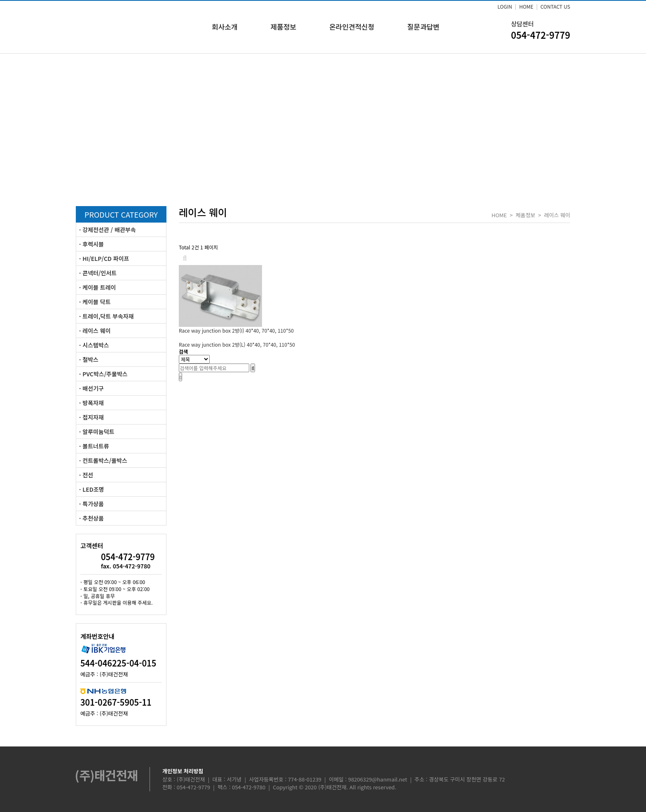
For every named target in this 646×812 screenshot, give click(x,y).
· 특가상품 (91, 504)
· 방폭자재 (91, 403)
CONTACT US (555, 6)
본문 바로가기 (0, 0)
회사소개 (225, 27)
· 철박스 (89, 359)
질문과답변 (424, 27)
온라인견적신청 (352, 27)
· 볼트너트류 (94, 446)
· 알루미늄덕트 (97, 432)
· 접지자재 (91, 417)
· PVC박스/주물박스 (103, 374)
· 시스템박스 (94, 345)
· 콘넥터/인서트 (98, 273)
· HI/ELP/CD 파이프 (104, 258)
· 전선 (86, 475)
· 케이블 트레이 (98, 287)
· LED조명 (91, 489)
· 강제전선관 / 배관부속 (108, 230)
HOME (526, 6)
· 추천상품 (91, 518)
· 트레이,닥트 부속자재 (106, 316)
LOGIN (505, 6)
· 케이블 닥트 (95, 302)
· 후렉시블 (91, 244)
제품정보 (284, 27)
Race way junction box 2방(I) (236, 330)
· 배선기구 (91, 388)
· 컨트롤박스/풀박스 (103, 460)
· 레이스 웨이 (95, 331)
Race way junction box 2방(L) (237, 344)
